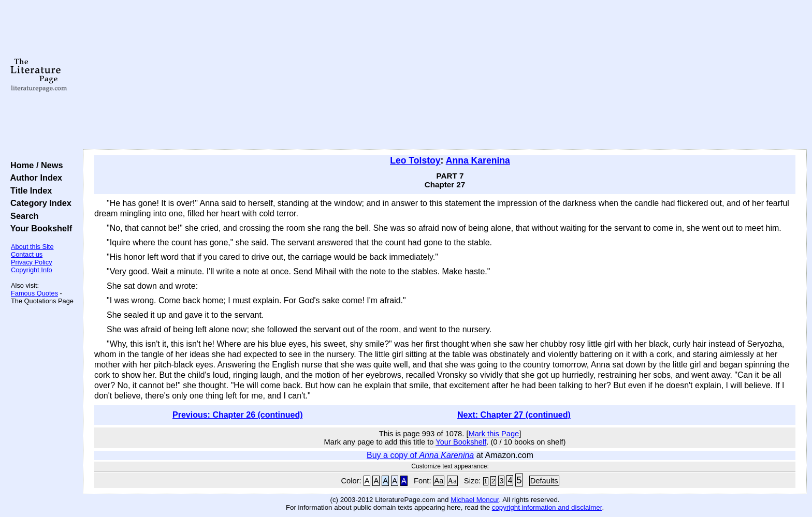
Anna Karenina (478, 160)
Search (22, 216)
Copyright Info (32, 270)
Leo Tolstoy (415, 160)
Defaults (544, 481)
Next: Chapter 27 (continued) (514, 415)
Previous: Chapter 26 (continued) (238, 415)
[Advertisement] (445, 75)
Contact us (27, 254)
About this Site (32, 247)
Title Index (29, 190)
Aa (439, 481)
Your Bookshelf (39, 228)
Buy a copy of (420, 455)
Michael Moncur (475, 500)
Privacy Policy (32, 262)
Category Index (39, 203)
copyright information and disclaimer (547, 507)
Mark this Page (494, 434)
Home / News (34, 165)
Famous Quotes (34, 293)
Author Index (34, 178)
